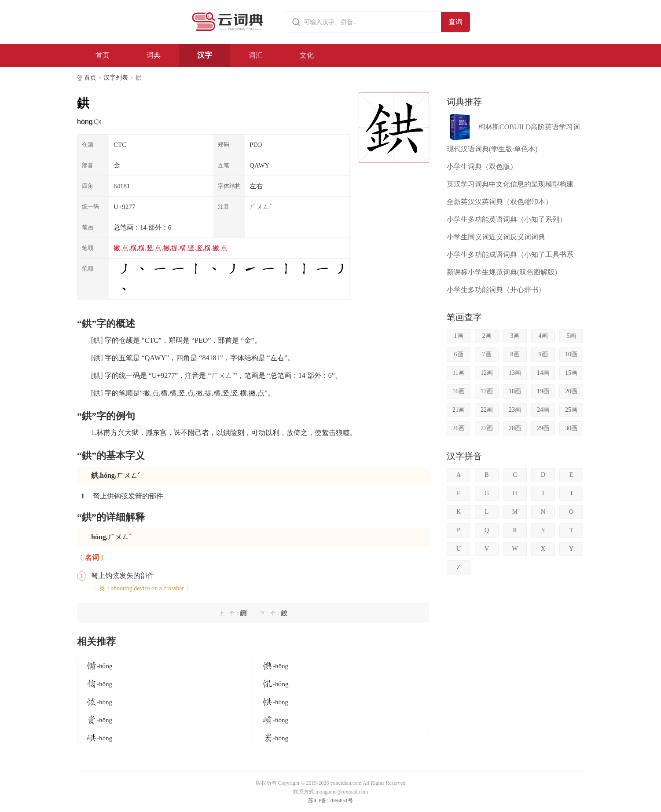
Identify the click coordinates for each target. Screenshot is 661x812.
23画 (515, 410)
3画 (515, 336)
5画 (571, 336)
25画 (571, 410)
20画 (571, 391)
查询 (455, 22)
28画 (515, 428)
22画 (487, 410)
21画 (459, 410)
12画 (487, 373)
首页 (103, 55)
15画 (571, 373)
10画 (571, 354)
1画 (459, 336)
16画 (459, 391)
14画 (543, 373)
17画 (487, 391)
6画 (459, 354)
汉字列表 (116, 78)
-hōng (275, 666)
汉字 (205, 55)
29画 (543, 428)
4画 (543, 336)
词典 (154, 55)
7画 (487, 354)
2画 (487, 336)
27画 (487, 428)
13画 (515, 373)
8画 (515, 354)
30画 (571, 428)
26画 (459, 428)
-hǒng (99, 666)
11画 (458, 373)
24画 (543, 410)
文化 (307, 55)
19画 (543, 391)
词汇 (256, 55)
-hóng (99, 702)
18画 (515, 391)
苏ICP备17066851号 (331, 801)
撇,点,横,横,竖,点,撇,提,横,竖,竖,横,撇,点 (171, 248)
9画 (543, 354)
